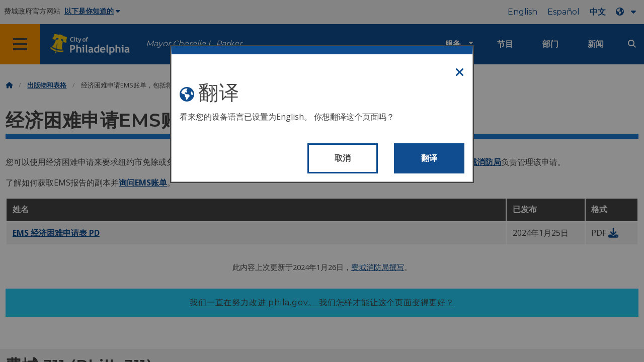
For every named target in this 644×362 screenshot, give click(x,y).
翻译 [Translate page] (429, 158)
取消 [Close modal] (343, 158)
